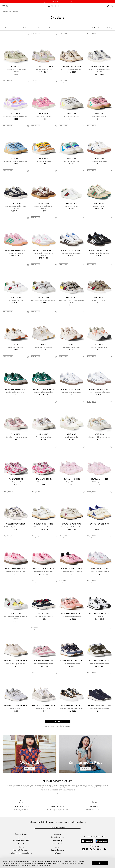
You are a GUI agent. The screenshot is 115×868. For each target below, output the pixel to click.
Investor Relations (57, 850)
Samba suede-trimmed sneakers (99, 392)
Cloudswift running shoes (71, 347)
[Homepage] (57, 6)
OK (100, 863)
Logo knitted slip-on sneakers (16, 664)
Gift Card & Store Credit (21, 840)
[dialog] (57, 863)
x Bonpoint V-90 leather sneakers (16, 437)
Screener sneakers (99, 206)
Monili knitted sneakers (44, 708)
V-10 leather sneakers (44, 161)
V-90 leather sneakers (71, 117)
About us (57, 834)
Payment (21, 844)
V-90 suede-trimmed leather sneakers (16, 161)
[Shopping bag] (112, 6)
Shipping (21, 847)
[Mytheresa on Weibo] (101, 849)
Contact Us (21, 837)
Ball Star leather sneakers (99, 527)
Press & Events (57, 844)
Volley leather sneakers (99, 161)
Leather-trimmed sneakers (71, 664)
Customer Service (21, 834)
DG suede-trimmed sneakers (71, 617)
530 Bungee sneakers (16, 482)
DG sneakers (99, 617)
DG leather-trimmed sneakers (99, 664)
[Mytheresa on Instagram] (94, 849)
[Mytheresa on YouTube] (98, 849)
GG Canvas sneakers (99, 300)
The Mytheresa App (58, 837)
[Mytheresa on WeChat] (105, 849)
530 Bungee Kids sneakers (71, 482)
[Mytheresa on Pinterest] (91, 849)
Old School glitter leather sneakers (16, 527)
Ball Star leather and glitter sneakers (44, 527)
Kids (4, 11)
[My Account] (108, 6)
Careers (57, 847)
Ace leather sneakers (71, 206)
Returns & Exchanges (21, 850)
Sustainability (57, 840)
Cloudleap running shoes (99, 347)
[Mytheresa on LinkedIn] (84, 849)
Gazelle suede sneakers (16, 253)
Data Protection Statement (42, 865)
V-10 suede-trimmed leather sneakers (16, 117)
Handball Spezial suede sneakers (71, 572)
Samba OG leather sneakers (71, 253)
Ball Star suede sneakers (44, 69)
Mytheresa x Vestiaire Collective (21, 853)
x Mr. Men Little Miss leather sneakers (44, 300)
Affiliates (57, 853)
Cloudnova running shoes (16, 347)
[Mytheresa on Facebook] (87, 849)
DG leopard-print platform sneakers (71, 708)
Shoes (9, 11)
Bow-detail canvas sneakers (44, 617)
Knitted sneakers (16, 708)
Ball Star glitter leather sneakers (71, 69)
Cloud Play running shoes (44, 347)
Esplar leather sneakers (44, 117)
